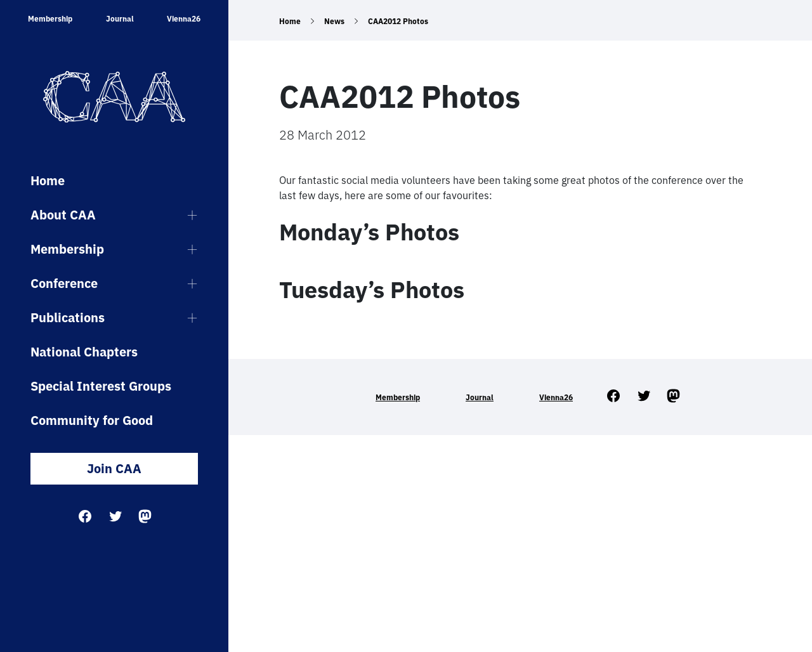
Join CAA (114, 468)
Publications (68, 317)
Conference (64, 283)
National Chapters (84, 352)
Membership (50, 19)
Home (48, 180)
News (334, 21)
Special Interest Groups (101, 386)
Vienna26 (184, 19)
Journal (120, 19)
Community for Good (92, 420)
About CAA (63, 215)
